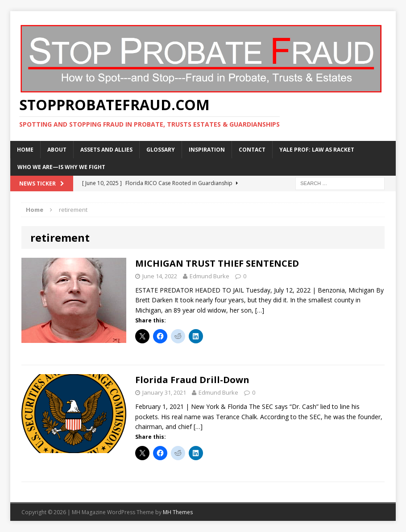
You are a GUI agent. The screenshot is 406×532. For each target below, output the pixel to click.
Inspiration (207, 150)
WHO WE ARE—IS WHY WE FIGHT (61, 167)
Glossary (161, 150)
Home (25, 150)
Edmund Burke (209, 276)
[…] (260, 310)
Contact (252, 150)
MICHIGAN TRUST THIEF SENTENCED (217, 263)
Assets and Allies (106, 150)
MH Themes (178, 512)
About (57, 150)
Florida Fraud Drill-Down (192, 380)
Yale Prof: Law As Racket (317, 150)
